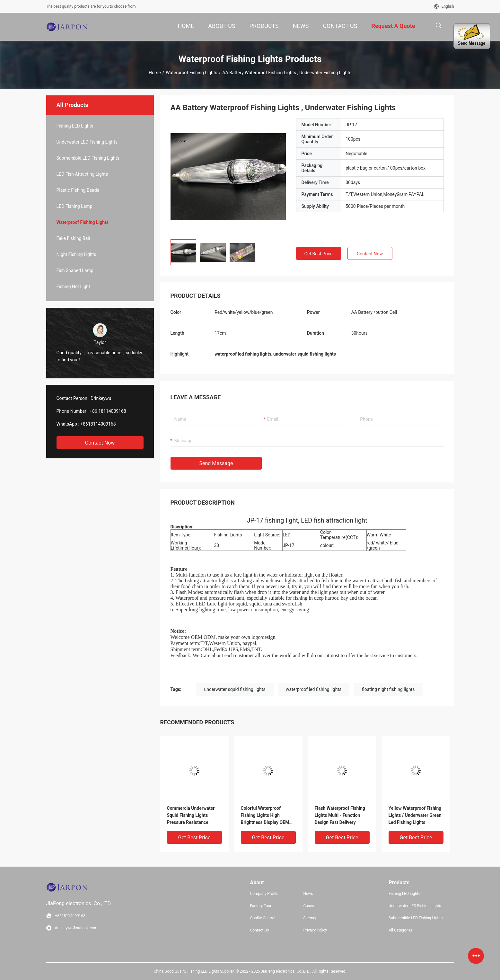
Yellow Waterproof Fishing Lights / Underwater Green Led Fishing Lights (415, 815)
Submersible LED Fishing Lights (88, 158)
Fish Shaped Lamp (75, 270)
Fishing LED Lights (75, 126)
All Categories (400, 930)
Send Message (216, 463)
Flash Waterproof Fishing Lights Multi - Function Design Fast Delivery (340, 815)
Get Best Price (318, 254)
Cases (308, 906)
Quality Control (263, 918)
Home (155, 73)
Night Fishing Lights (76, 254)
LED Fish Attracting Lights (82, 174)
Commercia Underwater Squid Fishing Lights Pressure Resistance (191, 815)
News (308, 894)
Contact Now (100, 443)
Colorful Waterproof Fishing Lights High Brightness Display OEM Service (265, 816)
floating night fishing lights (388, 689)
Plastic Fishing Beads (78, 190)
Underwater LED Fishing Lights (87, 142)
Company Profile (264, 894)
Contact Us (260, 930)
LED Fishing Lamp (75, 206)
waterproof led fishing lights (314, 689)
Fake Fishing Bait (74, 238)
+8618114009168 (98, 424)
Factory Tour (261, 906)
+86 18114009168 (108, 411)
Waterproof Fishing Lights (191, 73)
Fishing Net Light (73, 287)
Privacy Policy (315, 930)
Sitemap (310, 918)
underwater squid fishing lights (235, 689)
